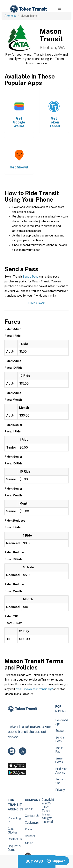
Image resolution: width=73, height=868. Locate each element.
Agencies (10, 16)
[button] (59, 9)
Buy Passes (37, 861)
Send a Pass (30, 277)
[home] (28, 9)
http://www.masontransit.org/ (34, 689)
